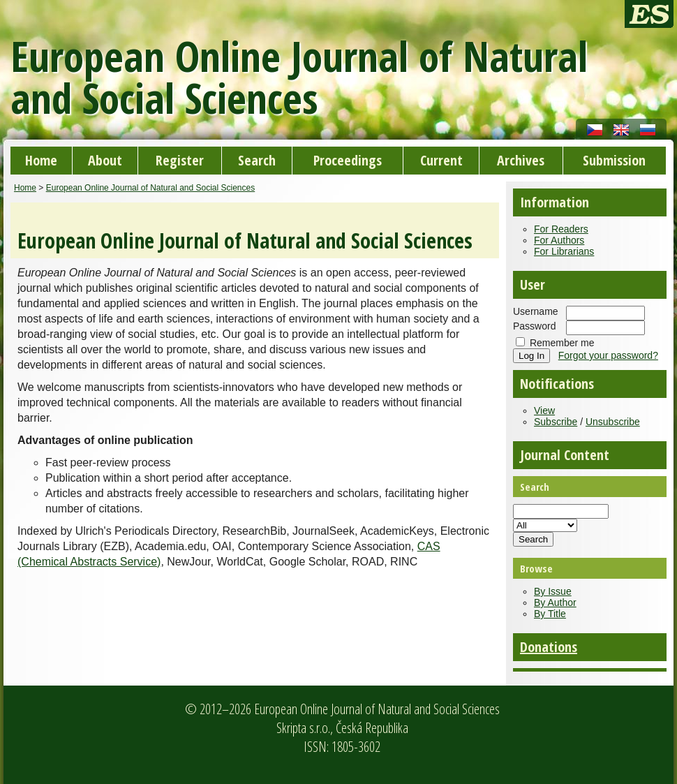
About (105, 160)
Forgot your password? (608, 355)
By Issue (553, 591)
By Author (555, 602)
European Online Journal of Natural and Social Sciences (151, 188)
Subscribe (556, 422)
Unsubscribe (613, 422)
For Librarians (564, 251)
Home (41, 160)
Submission (614, 160)
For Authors (559, 240)
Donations (549, 647)
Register (180, 160)
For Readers (561, 229)
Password (534, 326)
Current (441, 160)
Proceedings (348, 160)
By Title (550, 614)
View (544, 411)
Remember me (562, 343)
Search (257, 160)
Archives (521, 160)
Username (536, 311)
